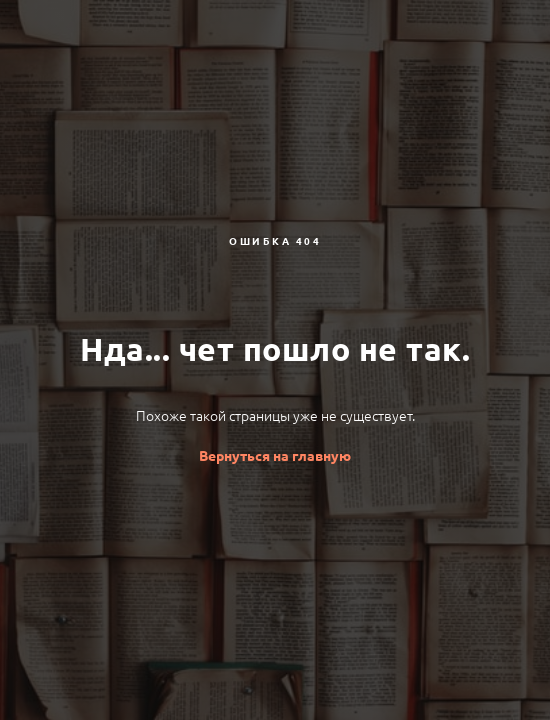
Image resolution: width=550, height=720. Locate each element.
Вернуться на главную (275, 456)
